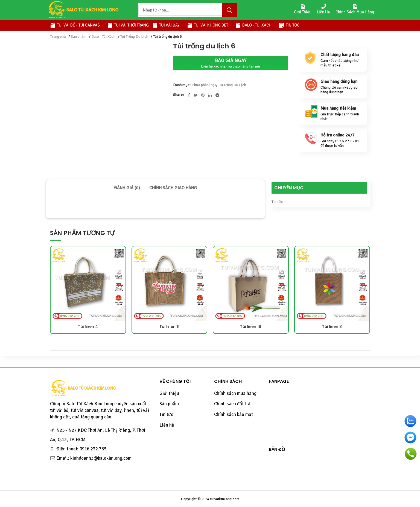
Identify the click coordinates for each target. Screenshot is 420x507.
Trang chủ (58, 37)
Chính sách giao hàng (173, 188)
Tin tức (277, 202)
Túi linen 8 (332, 327)
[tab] (127, 188)
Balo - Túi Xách (103, 37)
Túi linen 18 (251, 327)
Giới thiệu (169, 393)
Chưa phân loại (204, 85)
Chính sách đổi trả (232, 404)
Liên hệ (167, 425)
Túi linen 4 (88, 327)
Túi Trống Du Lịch (134, 37)
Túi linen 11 (169, 327)
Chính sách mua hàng (235, 393)
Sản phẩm (79, 37)
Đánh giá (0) (127, 188)
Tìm (229, 10)
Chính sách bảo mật (234, 414)
